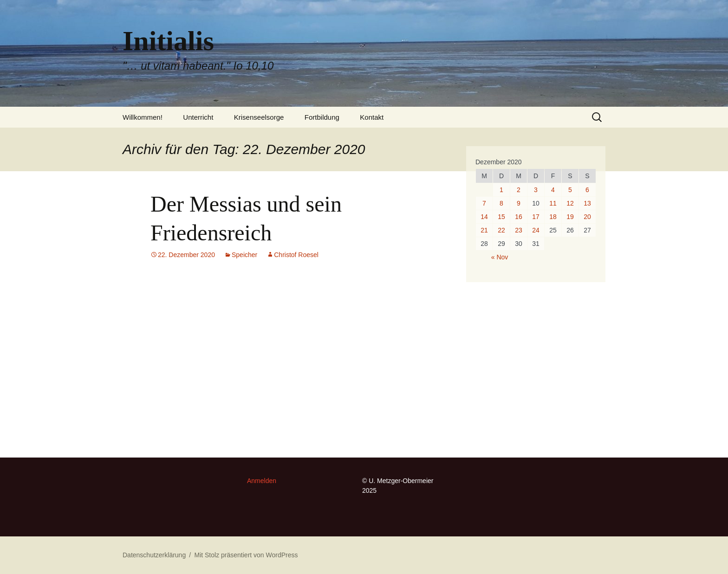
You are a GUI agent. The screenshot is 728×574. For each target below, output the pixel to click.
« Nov (500, 257)
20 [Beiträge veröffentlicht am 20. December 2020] (587, 217)
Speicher (244, 255)
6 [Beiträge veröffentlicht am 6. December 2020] (587, 190)
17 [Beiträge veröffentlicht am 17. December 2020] (536, 217)
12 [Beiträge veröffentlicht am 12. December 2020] (570, 203)
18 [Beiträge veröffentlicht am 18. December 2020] (553, 217)
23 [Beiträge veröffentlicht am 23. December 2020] (519, 230)
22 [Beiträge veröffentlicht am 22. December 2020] (501, 230)
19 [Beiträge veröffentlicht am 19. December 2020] (570, 217)
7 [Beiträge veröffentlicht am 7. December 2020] (484, 203)
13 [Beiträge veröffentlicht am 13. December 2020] (587, 203)
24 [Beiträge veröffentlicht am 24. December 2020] (536, 230)
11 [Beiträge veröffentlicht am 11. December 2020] (553, 203)
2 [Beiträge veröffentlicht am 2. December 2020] (519, 190)
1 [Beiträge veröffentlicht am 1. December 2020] (501, 190)
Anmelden (262, 481)
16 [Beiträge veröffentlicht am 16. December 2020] (519, 217)
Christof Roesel (296, 255)
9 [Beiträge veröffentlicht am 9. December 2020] (519, 203)
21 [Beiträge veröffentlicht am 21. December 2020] (484, 230)
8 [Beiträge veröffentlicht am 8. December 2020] (501, 203)
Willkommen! (143, 117)
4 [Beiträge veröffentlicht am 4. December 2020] (553, 190)
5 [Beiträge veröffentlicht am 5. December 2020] (570, 190)
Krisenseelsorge (259, 117)
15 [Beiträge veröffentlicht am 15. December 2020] (501, 217)
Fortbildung (322, 117)
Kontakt (372, 117)
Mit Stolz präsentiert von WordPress (246, 555)
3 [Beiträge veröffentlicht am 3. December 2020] (536, 190)
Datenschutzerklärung (154, 555)
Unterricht (198, 117)
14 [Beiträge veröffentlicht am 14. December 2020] (484, 217)
